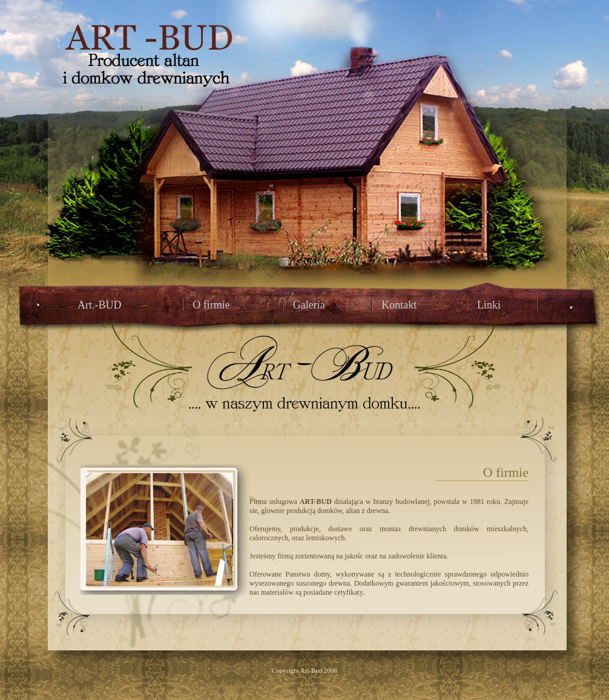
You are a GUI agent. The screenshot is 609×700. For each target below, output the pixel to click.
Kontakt (399, 305)
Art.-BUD (100, 305)
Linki (489, 305)
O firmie (211, 305)
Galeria (309, 305)
